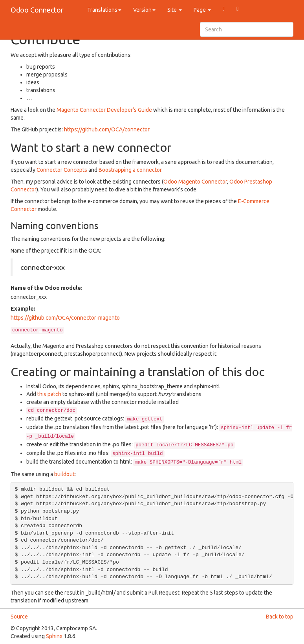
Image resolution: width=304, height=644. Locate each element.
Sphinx (54, 636)
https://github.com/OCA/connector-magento (65, 318)
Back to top (280, 617)
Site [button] (175, 10)
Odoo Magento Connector (195, 182)
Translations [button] (104, 10)
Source (19, 617)
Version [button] (144, 10)
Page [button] (202, 10)
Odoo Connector (37, 10)
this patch (49, 394)
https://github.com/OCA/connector (107, 129)
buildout (64, 474)
